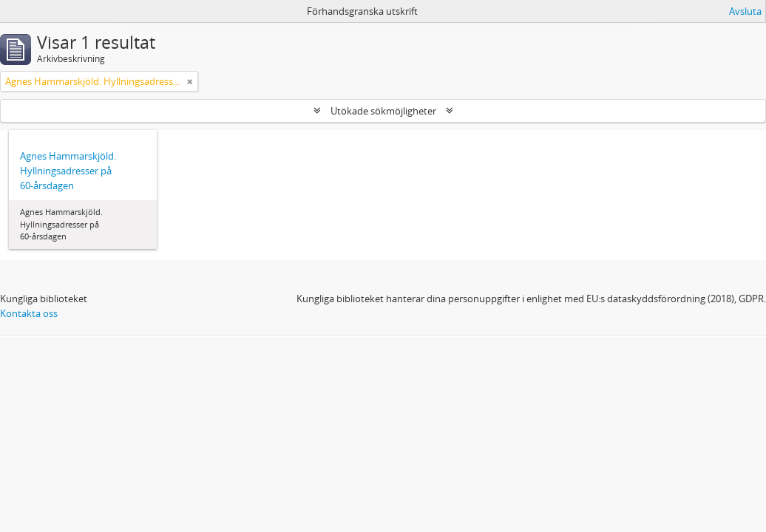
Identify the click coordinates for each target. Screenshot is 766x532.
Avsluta (745, 11)
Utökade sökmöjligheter (383, 111)
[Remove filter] (190, 81)
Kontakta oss (29, 313)
